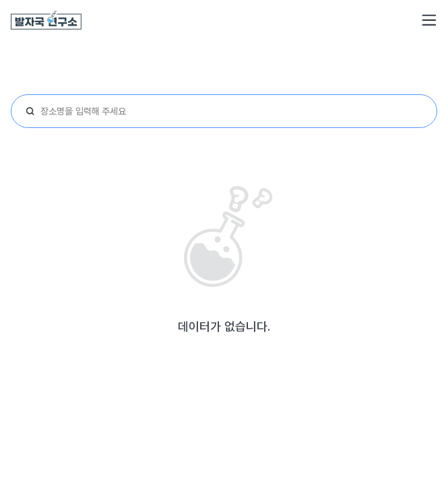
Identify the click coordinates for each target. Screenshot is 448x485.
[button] (429, 20)
